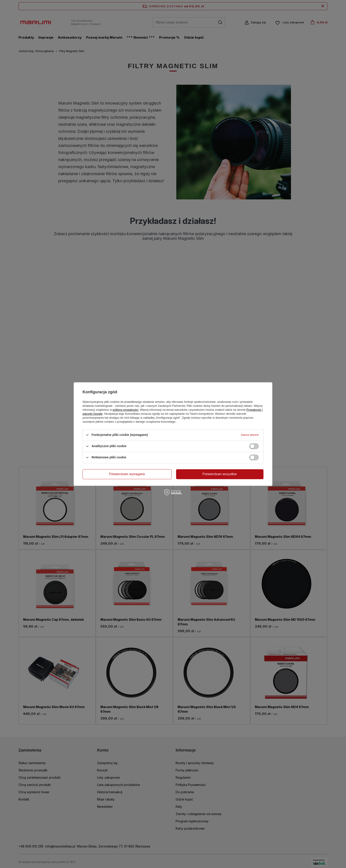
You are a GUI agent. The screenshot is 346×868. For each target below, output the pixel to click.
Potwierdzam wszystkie (220, 474)
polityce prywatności (126, 410)
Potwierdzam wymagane (127, 474)
